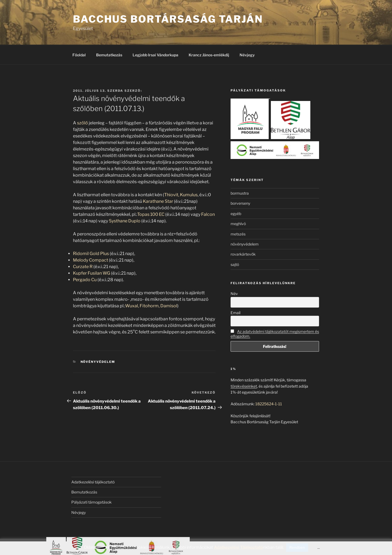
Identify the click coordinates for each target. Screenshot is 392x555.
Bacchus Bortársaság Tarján (168, 19)
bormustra (240, 193)
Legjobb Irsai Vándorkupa (155, 55)
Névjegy (247, 55)
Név (234, 294)
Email (235, 313)
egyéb (236, 214)
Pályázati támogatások (91, 502)
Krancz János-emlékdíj (209, 55)
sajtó (235, 264)
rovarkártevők (243, 254)
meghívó (238, 224)
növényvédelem (98, 362)
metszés (238, 234)
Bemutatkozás (109, 55)
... (319, 548)
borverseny (240, 203)
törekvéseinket (244, 386)
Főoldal (79, 55)
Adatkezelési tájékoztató (93, 482)
